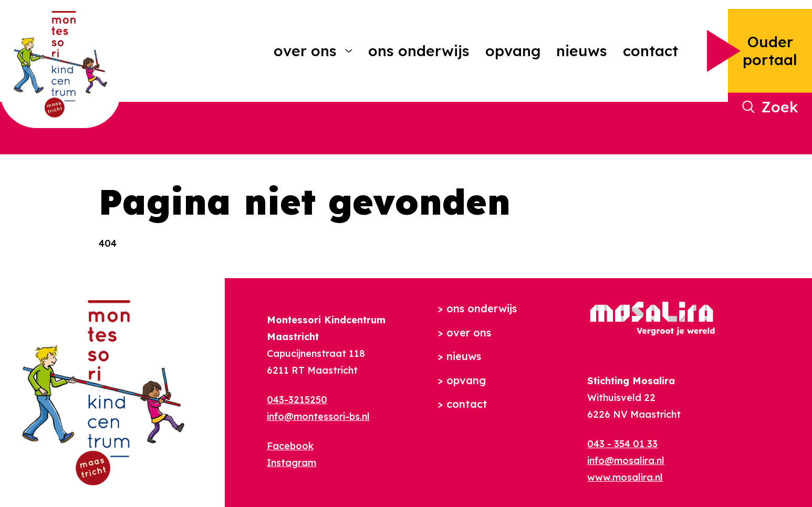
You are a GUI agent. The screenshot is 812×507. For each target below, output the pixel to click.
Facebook (290, 446)
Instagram (292, 463)
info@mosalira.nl (626, 461)
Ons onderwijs (419, 51)
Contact (650, 51)
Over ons (305, 51)
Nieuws (582, 51)
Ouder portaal (770, 51)
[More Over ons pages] (349, 51)
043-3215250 (297, 400)
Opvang (513, 51)
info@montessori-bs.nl (318, 416)
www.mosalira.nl (625, 477)
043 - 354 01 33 (622, 444)
